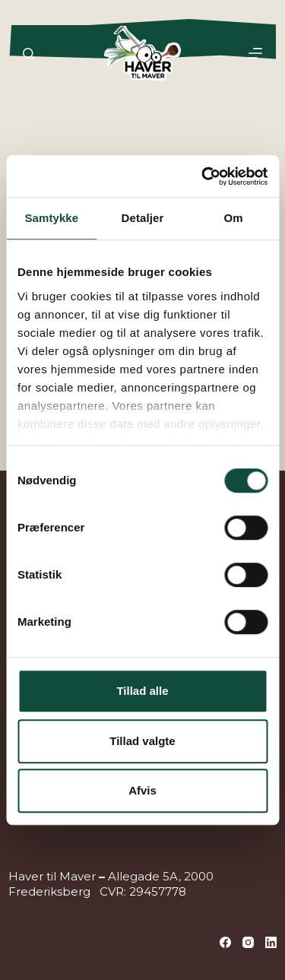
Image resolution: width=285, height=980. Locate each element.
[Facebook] (225, 942)
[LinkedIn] (271, 942)
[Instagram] (248, 942)
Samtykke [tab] (51, 218)
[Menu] (255, 53)
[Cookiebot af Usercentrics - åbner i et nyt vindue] (203, 176)
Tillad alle (142, 691)
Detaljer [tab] (143, 218)
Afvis (142, 790)
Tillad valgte (142, 741)
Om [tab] (234, 218)
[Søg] (28, 54)
